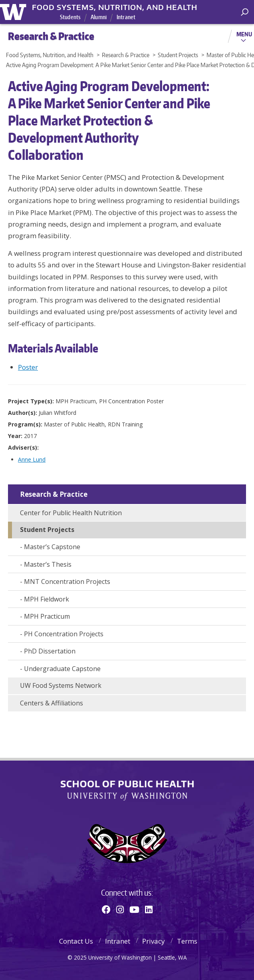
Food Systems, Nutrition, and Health (115, 7)
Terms (187, 941)
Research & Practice (54, 494)
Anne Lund (32, 459)
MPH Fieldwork (47, 599)
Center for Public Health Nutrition (71, 513)
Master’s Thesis (48, 564)
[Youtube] (134, 909)
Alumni (99, 17)
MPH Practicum (47, 616)
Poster (28, 367)
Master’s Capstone (52, 547)
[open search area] (245, 12)
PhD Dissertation (50, 651)
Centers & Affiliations (52, 703)
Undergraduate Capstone (62, 669)
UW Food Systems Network (61, 685)
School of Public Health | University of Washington (127, 791)
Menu (244, 34)
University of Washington (15, 11)
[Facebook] (106, 909)
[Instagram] (120, 909)
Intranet (126, 17)
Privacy (154, 941)
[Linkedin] (149, 909)
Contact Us (76, 941)
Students (70, 17)
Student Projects (47, 530)
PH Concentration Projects (64, 634)
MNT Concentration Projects (67, 582)
